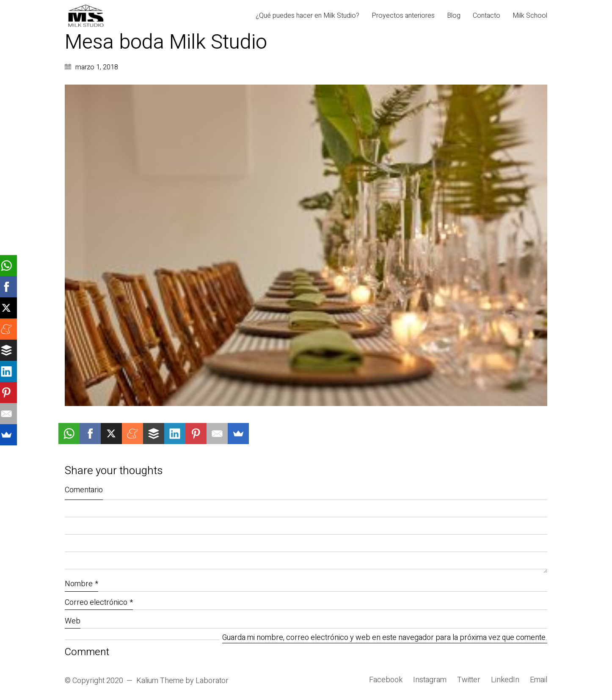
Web (73, 621)
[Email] (539, 680)
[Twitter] (469, 680)
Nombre (81, 584)
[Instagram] (430, 680)
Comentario (84, 490)
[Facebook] (386, 680)
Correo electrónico (99, 603)
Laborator (212, 681)
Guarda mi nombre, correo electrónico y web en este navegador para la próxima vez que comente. (385, 638)
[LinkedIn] (505, 680)
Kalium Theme (160, 681)
